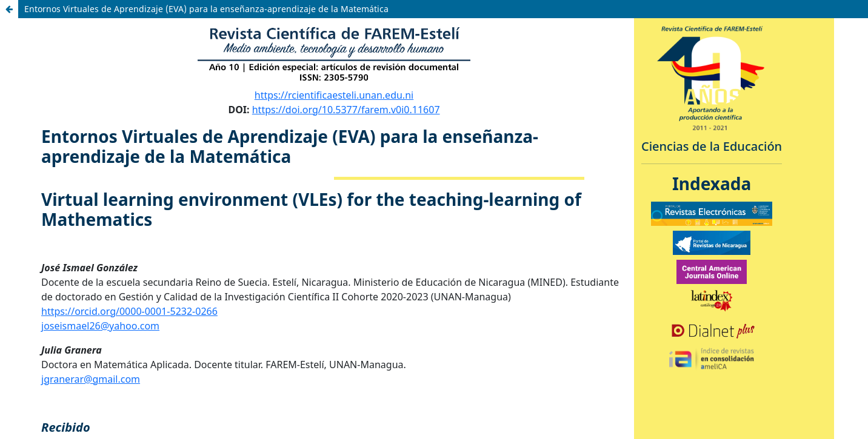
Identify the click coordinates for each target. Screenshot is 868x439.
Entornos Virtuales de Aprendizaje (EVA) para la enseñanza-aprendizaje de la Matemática (206, 9)
